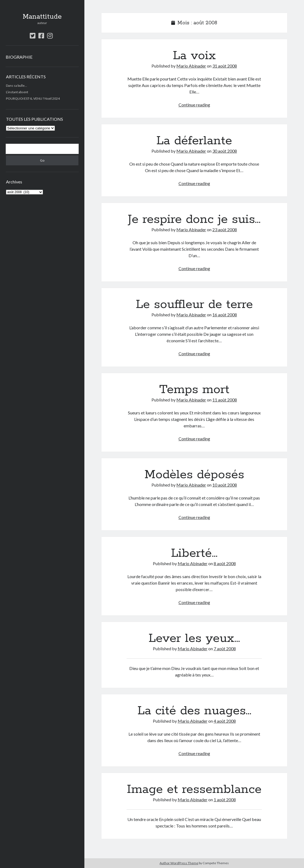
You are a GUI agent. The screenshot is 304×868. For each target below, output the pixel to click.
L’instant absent (17, 92)
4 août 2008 (225, 721)
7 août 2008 (225, 649)
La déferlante (194, 141)
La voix (194, 56)
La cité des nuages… (194, 711)
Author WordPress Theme (179, 863)
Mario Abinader (191, 66)
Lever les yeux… (194, 638)
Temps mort (194, 390)
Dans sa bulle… (16, 86)
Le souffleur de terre (194, 304)
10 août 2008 (225, 485)
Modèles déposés (194, 475)
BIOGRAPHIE (19, 57)
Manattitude (42, 17)
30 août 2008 (225, 151)
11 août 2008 (225, 400)
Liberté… (194, 553)
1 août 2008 (225, 800)
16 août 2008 (225, 315)
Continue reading (194, 105)
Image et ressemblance (194, 789)
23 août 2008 (225, 229)
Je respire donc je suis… (194, 219)
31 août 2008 (225, 66)
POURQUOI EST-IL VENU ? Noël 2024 (33, 98)
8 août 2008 (225, 563)
